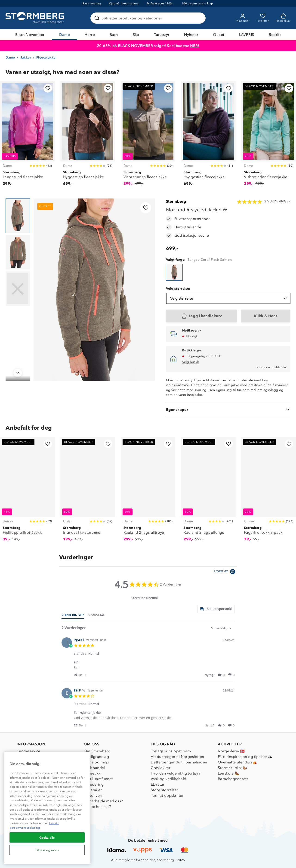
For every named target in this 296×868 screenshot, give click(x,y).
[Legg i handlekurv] (202, 316)
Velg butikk (191, 362)
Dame (65, 35)
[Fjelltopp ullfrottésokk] (27, 492)
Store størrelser (164, 790)
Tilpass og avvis (47, 850)
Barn (114, 35)
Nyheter (191, 35)
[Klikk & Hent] (266, 316)
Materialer (93, 790)
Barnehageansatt (233, 779)
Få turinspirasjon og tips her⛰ (245, 757)
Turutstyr (162, 35)
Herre (90, 35)
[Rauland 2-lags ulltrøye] (148, 492)
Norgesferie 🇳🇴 (231, 751)
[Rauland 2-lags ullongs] (208, 492)
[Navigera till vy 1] (18, 216)
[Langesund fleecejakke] (27, 136)
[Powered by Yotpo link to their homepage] (225, 572)
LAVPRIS (247, 35)
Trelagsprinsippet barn (171, 751)
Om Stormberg (97, 751)
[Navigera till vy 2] (18, 252)
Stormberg (176, 201)
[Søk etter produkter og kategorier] (149, 18)
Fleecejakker (47, 57)
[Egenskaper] (228, 409)
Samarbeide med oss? (103, 801)
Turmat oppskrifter (167, 795)
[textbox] (233, 630)
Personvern (94, 795)
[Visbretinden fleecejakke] (148, 136)
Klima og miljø (97, 762)
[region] (47, 808)
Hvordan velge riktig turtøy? (176, 773)
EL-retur (158, 784)
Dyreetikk (92, 773)
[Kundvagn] (283, 18)
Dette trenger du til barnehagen (179, 762)
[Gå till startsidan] (35, 18)
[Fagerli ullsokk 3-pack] (269, 492)
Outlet (219, 35)
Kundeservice (29, 751)
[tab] (216, 609)
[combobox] (222, 628)
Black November (30, 35)
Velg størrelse (229, 298)
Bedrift (275, 35)
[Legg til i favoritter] (48, 88)
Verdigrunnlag (96, 757)
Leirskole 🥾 (229, 773)
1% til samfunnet (98, 779)
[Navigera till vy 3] (18, 289)
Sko (136, 35)
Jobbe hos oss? (97, 807)
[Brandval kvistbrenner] (88, 492)
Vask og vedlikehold (169, 779)
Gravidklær (161, 768)
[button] (81, 675)
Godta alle (47, 837)
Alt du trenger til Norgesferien (177, 757)
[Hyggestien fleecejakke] (88, 136)
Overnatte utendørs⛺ (238, 762)
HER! (195, 46)
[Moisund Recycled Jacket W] (174, 272)
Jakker (26, 57)
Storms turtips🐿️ (233, 768)
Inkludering (94, 784)
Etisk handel (94, 768)
